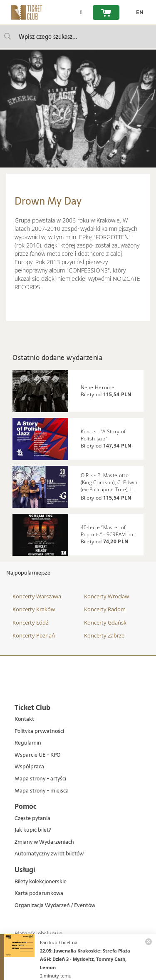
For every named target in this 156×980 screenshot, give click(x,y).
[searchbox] (78, 36)
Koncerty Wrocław (106, 596)
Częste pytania (32, 819)
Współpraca (29, 767)
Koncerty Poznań (34, 635)
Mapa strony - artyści (40, 779)
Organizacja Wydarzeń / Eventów (55, 906)
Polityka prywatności (39, 731)
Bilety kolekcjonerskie (41, 882)
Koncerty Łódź (30, 622)
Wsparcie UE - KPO (38, 755)
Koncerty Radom (105, 609)
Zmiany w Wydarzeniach (44, 842)
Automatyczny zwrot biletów (49, 854)
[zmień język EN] (138, 12)
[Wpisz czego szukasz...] (7, 36)
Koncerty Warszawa (37, 596)
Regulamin (28, 743)
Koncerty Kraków (34, 609)
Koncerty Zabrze (104, 635)
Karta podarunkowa (39, 894)
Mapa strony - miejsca (42, 791)
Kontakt (24, 719)
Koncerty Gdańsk (105, 622)
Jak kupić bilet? (33, 830)
